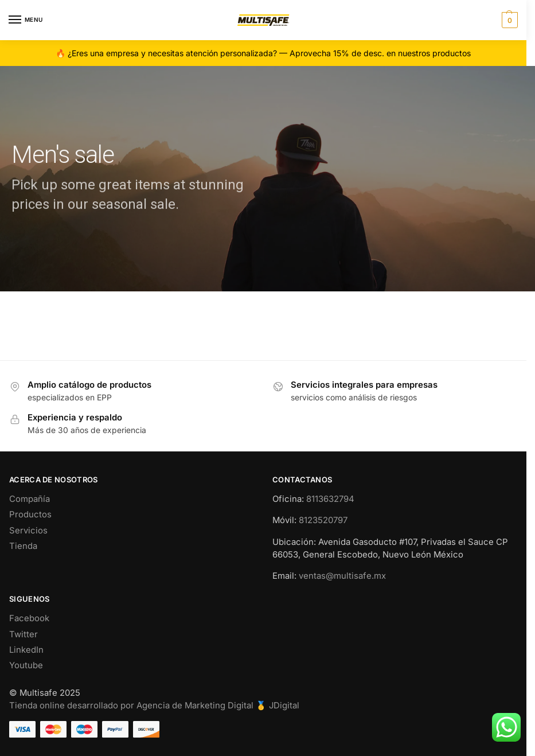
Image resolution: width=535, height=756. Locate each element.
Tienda (23, 546)
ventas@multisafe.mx (342, 576)
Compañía (30, 499)
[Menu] (26, 20)
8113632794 (330, 499)
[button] (508, 20)
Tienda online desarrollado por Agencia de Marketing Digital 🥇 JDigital (154, 706)
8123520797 (323, 520)
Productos (30, 515)
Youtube (26, 665)
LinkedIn (26, 650)
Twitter (24, 634)
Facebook (29, 618)
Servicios (28, 531)
